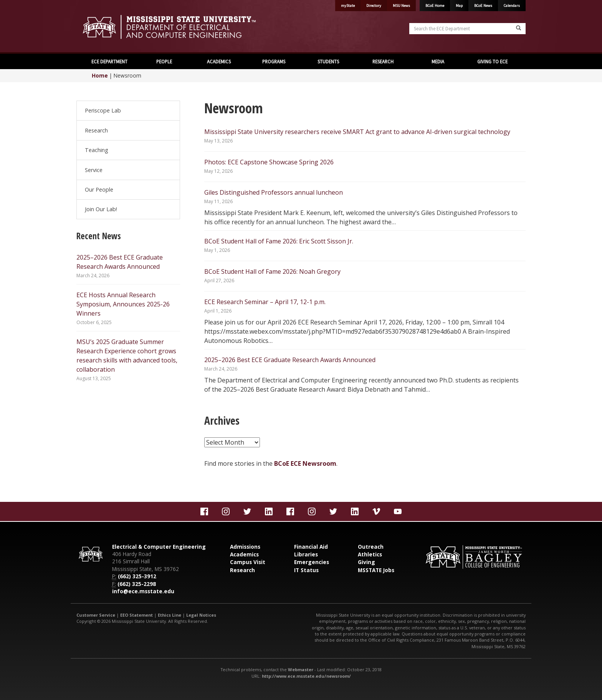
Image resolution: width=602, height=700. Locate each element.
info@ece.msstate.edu (143, 591)
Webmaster (301, 669)
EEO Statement (136, 615)
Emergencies (312, 562)
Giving (366, 562)
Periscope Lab (103, 110)
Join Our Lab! (101, 209)
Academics (244, 554)
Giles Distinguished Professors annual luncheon (274, 192)
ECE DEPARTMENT (109, 61)
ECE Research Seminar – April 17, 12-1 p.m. (265, 302)
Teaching (97, 150)
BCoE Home (435, 6)
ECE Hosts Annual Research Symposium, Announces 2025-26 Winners (123, 304)
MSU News (401, 6)
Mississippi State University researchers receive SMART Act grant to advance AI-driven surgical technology (357, 132)
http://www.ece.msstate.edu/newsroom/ (306, 676)
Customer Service (96, 615)
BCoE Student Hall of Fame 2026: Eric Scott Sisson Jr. (279, 241)
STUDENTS (328, 61)
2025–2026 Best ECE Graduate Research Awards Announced (290, 360)
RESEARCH (383, 61)
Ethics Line (170, 615)
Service (94, 170)
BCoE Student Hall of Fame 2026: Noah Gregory (272, 271)
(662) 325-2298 (137, 584)
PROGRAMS (274, 61)
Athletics (370, 554)
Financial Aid (311, 547)
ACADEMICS (219, 61)
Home (100, 75)
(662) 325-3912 (137, 576)
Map (459, 6)
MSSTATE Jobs (376, 570)
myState (348, 6)
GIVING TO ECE (492, 61)
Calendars (512, 6)
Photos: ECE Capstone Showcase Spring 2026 (269, 162)
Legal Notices (201, 615)
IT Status (306, 570)
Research (96, 130)
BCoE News (483, 6)
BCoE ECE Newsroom (305, 463)
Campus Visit (248, 562)
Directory (374, 6)
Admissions (245, 547)
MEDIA (438, 61)
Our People (99, 189)
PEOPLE (164, 61)
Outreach (371, 547)
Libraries (306, 554)
